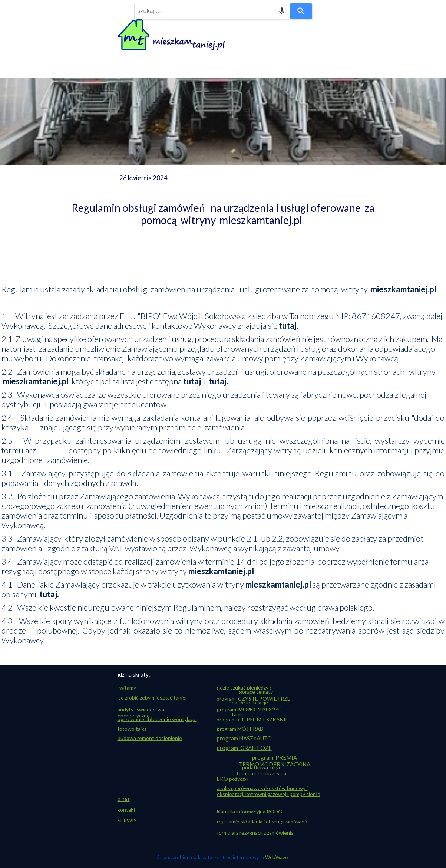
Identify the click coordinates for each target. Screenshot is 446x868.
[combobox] (212, 11)
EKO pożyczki (233, 779)
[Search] (301, 11)
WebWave (276, 857)
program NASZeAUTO (244, 738)
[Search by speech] (282, 11)
